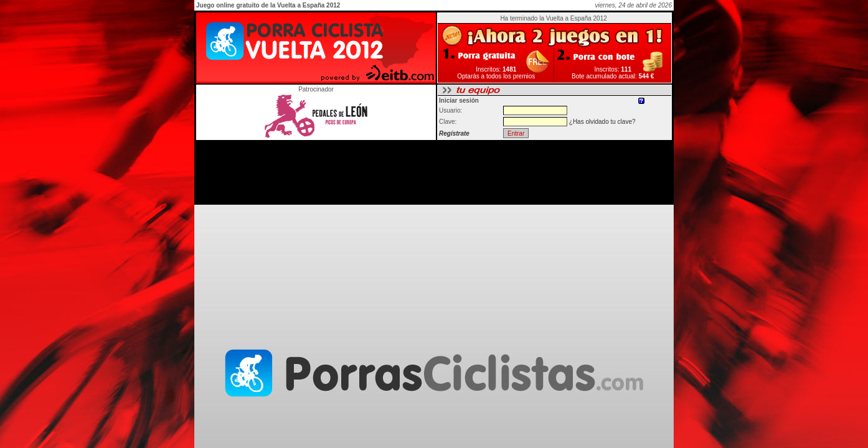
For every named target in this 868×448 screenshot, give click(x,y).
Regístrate (454, 133)
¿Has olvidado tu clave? (602, 122)
